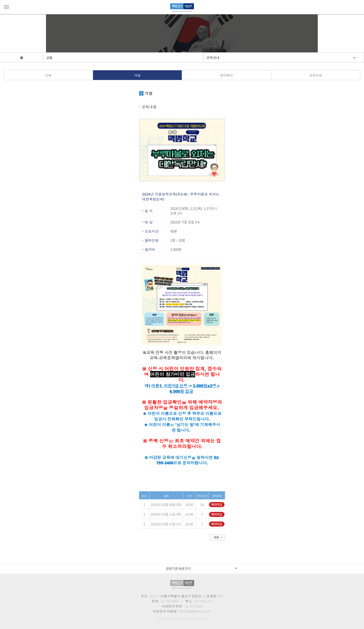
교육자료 (315, 75)
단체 (48, 75)
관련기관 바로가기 (178, 568)
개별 (137, 75)
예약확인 (226, 75)
